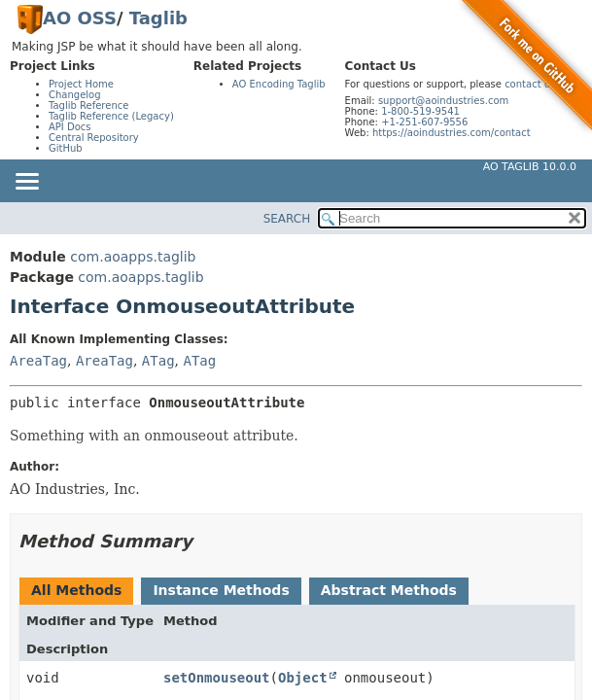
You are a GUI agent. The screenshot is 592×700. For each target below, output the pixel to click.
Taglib (158, 18)
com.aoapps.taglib (133, 257)
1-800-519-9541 (420, 111)
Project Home (81, 84)
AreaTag (38, 361)
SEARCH (287, 219)
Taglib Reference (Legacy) (111, 116)
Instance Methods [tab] (221, 590)
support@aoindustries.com (443, 101)
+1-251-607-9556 (424, 122)
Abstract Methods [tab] (389, 590)
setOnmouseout (217, 678)
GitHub (66, 148)
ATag (158, 361)
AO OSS (80, 18)
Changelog (75, 95)
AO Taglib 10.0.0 (530, 167)
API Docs (70, 127)
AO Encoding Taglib (279, 84)
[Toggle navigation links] (26, 183)
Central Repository (94, 138)
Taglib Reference (88, 105)
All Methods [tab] (76, 590)
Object (303, 678)
